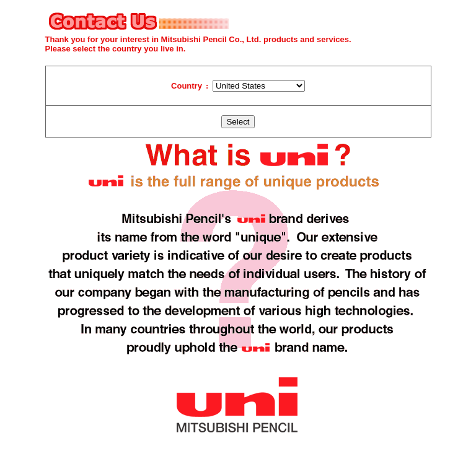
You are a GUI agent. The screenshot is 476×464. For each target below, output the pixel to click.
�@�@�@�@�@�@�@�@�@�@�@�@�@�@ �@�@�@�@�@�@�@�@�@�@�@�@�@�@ (259, 86)
